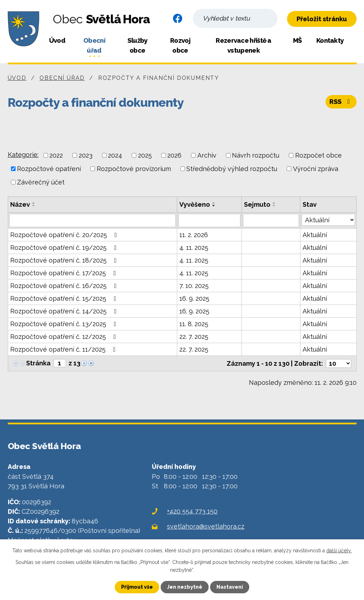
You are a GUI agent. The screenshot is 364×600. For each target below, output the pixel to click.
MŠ (297, 40)
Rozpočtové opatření (49, 169)
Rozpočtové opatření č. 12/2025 (65, 337)
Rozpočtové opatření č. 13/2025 (65, 324)
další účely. (339, 551)
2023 (86, 155)
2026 (174, 155)
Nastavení (230, 587)
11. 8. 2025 (194, 324)
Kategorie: (23, 155)
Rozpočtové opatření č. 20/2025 (65, 235)
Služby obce (138, 45)
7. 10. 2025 (194, 286)
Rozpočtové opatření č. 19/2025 (65, 248)
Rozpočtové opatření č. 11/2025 (64, 349)
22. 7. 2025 (194, 337)
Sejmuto (257, 204)
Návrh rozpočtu (256, 155)
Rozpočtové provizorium (134, 169)
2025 (145, 155)
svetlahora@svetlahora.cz (206, 526)
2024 (115, 155)
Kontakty (330, 40)
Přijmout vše (137, 587)
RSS (341, 102)
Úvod (57, 40)
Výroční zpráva (316, 169)
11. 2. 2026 (194, 235)
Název (20, 204)
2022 (56, 155)
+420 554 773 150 (192, 511)
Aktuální (315, 235)
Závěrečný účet (41, 182)
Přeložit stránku (322, 19)
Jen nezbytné (185, 587)
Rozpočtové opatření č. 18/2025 (65, 260)
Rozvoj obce (180, 45)
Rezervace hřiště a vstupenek (243, 45)
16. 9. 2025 (194, 298)
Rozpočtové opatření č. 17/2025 (65, 273)
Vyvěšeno (195, 204)
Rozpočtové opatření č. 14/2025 (65, 311)
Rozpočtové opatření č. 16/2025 (65, 286)
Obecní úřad (94, 45)
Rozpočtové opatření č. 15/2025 (65, 298)
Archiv (207, 155)
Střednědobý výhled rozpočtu (232, 169)
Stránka (38, 363)
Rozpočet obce (318, 155)
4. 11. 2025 (194, 248)
